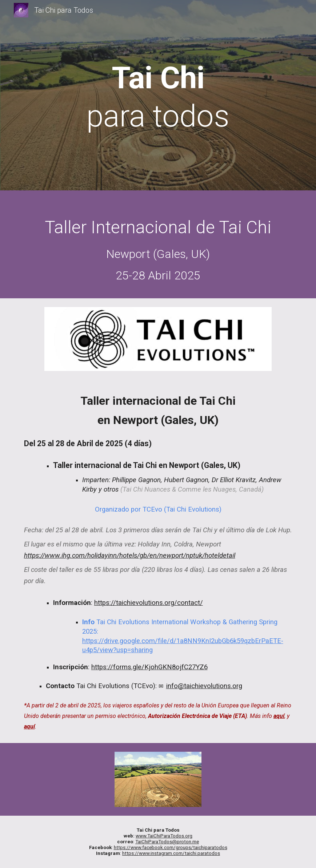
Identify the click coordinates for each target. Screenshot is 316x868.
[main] (158, 97)
